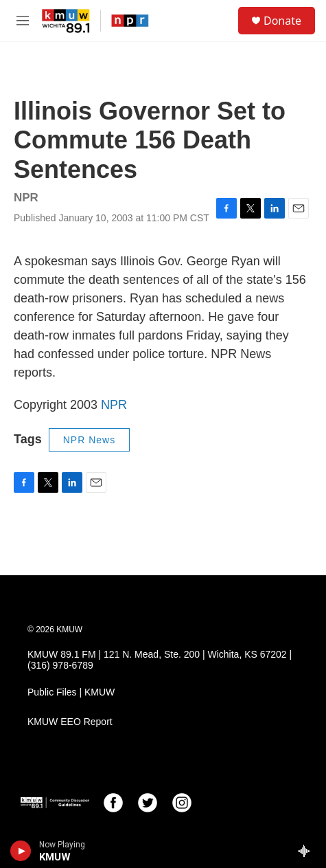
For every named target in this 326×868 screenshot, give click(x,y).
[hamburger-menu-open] (23, 21)
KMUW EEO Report (70, 722)
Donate (282, 21)
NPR (114, 405)
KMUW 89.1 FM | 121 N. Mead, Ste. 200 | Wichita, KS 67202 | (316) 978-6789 (160, 660)
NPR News (89, 440)
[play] (21, 851)
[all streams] (308, 851)
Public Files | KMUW (71, 692)
